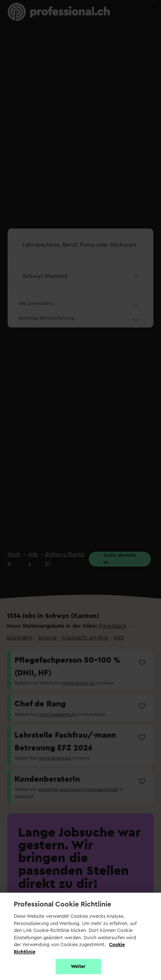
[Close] (154, 7)
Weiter (78, 966)
